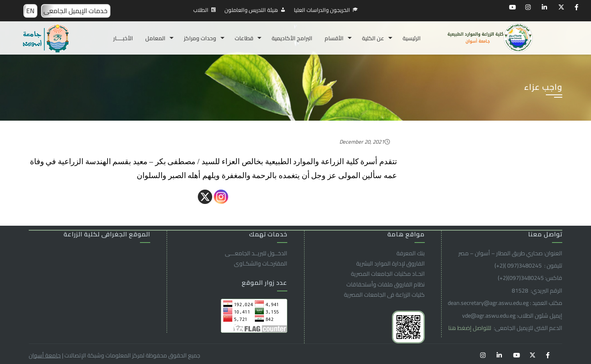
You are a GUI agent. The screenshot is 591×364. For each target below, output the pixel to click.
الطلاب (201, 10)
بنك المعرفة (411, 253)
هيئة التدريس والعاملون (251, 10)
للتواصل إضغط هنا (470, 328)
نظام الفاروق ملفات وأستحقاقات (386, 284)
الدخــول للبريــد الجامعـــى (256, 253)
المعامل (155, 38)
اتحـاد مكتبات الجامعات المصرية (388, 274)
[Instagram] (221, 197)
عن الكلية (373, 38)
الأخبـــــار (123, 38)
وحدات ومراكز (200, 38)
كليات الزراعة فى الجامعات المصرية (384, 295)
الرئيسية (412, 38)
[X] (205, 197)
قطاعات (244, 38)
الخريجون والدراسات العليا (322, 10)
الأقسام (334, 38)
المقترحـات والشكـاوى (261, 263)
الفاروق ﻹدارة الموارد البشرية (391, 263)
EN (30, 11)
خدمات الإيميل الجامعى (76, 11)
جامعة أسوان (45, 355)
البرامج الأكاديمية (292, 38)
